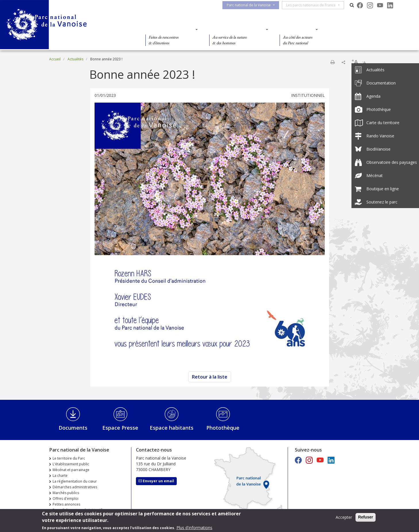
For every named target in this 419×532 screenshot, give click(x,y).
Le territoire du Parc (69, 458)
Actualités (75, 59)
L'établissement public (71, 464)
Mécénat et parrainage (71, 470)
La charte (60, 476)
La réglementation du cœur (75, 481)
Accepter (344, 517)
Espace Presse (120, 428)
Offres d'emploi (66, 499)
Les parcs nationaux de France (314, 5)
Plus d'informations (194, 528)
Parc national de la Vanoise (252, 5)
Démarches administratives (75, 487)
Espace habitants (172, 428)
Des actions (297, 29)
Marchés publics (66, 493)
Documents (73, 428)
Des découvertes (170, 29)
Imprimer (332, 62)
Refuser (366, 517)
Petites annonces (66, 504)
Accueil (55, 59)
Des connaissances (237, 29)
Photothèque (223, 428)
